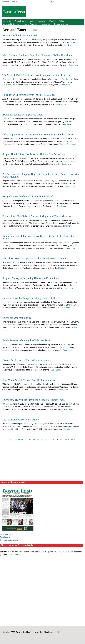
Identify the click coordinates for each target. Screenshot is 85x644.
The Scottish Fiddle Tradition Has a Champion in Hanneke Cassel (37, 75)
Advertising (6, 2)
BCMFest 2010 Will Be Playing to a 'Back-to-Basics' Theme (34, 400)
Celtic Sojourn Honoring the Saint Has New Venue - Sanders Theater (38, 134)
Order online (15, 555)
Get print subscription (9, 540)
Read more (72, 45)
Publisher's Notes (57, 21)
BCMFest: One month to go (17, 318)
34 (38, 439)
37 (49, 439)
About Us (14, 2)
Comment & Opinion (11, 24)
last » (73, 439)
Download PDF (6, 534)
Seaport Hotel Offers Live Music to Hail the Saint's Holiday (34, 154)
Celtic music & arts (37, 21)
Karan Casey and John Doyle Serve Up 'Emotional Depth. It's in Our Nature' (38, 237)
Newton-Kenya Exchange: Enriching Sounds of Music (31, 298)
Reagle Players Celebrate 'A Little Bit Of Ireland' (28, 196)
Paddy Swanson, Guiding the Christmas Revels (27, 340)
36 (45, 439)
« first (11, 439)
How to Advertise (31, 24)
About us (7, 21)
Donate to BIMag (61, 24)
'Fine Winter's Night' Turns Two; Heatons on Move (29, 380)
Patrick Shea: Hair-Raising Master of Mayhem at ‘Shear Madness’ (37, 216)
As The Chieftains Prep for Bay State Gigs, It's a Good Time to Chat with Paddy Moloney (41, 175)
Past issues (5, 537)
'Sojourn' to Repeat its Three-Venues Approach (27, 360)
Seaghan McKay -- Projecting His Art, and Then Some (31, 278)
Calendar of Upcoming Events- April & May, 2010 (29, 95)
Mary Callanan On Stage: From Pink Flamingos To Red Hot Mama (37, 55)
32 (30, 439)
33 (34, 439)
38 (53, 439)
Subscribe (46, 24)
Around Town (20, 21)
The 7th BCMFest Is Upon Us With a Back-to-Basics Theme (34, 258)
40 (61, 439)
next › (66, 439)
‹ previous (19, 439)
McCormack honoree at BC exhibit (21, 420)
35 (42, 439)
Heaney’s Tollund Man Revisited (20, 35)
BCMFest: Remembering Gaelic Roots (23, 115)
